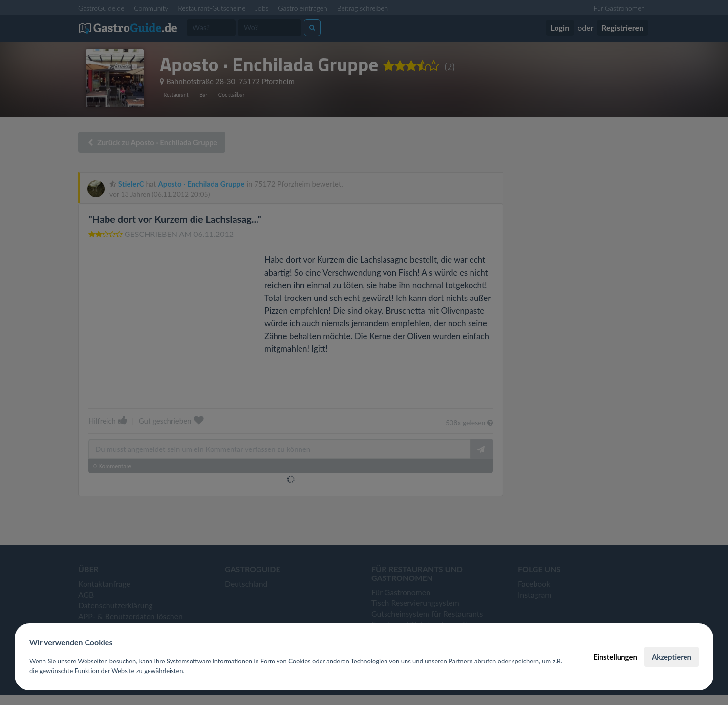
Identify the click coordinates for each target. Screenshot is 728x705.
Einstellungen (615, 657)
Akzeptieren (672, 657)
